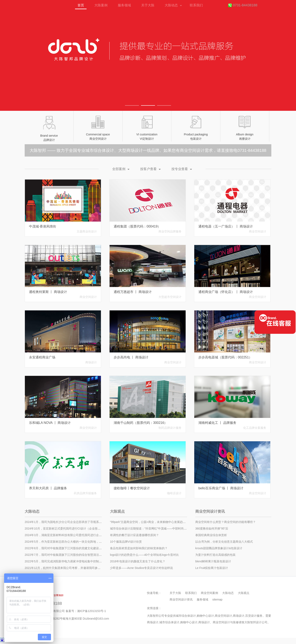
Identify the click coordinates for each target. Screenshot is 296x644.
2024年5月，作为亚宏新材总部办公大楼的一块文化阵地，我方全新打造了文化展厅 (78, 542)
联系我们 (196, 5)
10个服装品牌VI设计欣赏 (126, 542)
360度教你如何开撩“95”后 (212, 528)
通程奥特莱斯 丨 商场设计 (48, 292)
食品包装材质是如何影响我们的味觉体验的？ (139, 548)
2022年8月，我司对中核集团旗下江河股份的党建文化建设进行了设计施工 (72, 548)
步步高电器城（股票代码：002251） (225, 357)
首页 (37, 7)
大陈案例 (101, 5)
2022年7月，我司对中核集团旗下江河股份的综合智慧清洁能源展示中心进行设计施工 (79, 555)
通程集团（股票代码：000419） (137, 226)
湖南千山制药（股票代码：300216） (140, 423)
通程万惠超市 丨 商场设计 (133, 292)
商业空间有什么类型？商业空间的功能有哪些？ (225, 522)
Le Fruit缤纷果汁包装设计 (212, 568)
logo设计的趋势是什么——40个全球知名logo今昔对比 (144, 555)
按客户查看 (148, 169)
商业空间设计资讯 (210, 511)
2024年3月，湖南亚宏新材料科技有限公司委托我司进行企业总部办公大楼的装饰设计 (79, 535)
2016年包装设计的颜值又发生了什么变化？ (138, 561)
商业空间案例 (209, 593)
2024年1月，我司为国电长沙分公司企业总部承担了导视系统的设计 (68, 522)
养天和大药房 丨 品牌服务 (48, 488)
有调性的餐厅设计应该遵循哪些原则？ (134, 535)
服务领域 (124, 5)
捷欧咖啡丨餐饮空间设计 (132, 488)
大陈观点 (117, 511)
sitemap (217, 599)
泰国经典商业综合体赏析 (211, 535)
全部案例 (119, 169)
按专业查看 (180, 169)
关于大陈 (148, 5)
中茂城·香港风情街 (43, 226)
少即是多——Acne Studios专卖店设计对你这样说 (142, 568)
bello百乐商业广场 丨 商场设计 (221, 488)
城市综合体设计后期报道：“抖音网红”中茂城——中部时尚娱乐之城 (153, 528)
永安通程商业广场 (42, 357)
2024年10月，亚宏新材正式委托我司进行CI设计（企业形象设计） (67, 528)
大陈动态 (171, 5)
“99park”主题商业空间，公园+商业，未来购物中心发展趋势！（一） (154, 522)
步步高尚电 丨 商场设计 (131, 357)
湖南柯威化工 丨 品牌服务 (217, 423)
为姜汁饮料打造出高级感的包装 (215, 555)
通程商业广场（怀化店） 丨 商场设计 (226, 292)
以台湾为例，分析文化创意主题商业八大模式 (224, 542)
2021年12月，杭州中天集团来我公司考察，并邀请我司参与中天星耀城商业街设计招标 (80, 568)
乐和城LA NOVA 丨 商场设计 (50, 423)
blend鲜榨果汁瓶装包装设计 (213, 561)
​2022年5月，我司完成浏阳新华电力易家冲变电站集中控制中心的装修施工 (72, 561)
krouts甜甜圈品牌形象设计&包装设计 (219, 548)
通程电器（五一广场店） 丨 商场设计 (226, 226)
